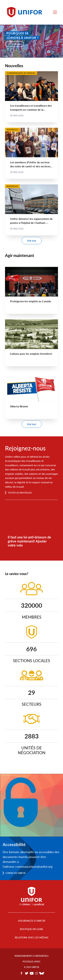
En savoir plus (15, 44)
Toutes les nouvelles (20, 493)
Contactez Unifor (16, 873)
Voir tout (32, 241)
